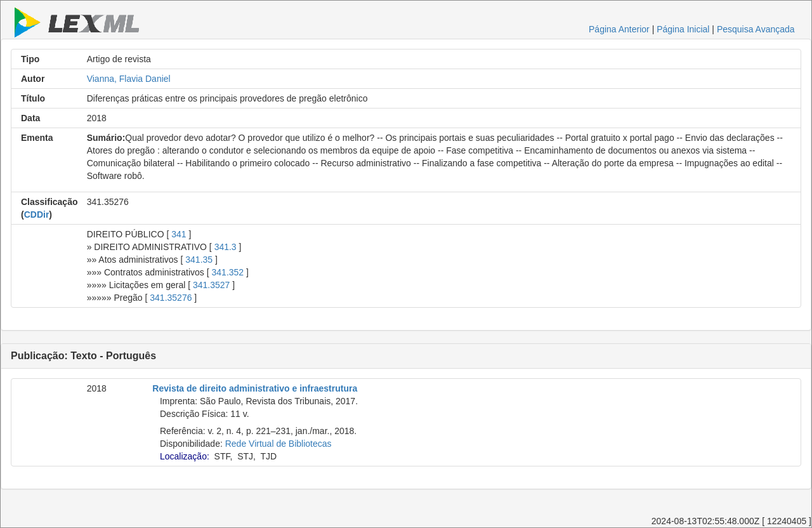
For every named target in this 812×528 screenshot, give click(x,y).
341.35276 (171, 298)
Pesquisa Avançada (756, 29)
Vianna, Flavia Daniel (129, 79)
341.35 (199, 260)
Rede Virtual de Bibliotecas (278, 444)
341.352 (228, 272)
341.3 (226, 247)
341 (179, 234)
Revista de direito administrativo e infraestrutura (255, 388)
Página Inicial (683, 29)
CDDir (37, 214)
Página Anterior (619, 29)
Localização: (185, 456)
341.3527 (211, 285)
